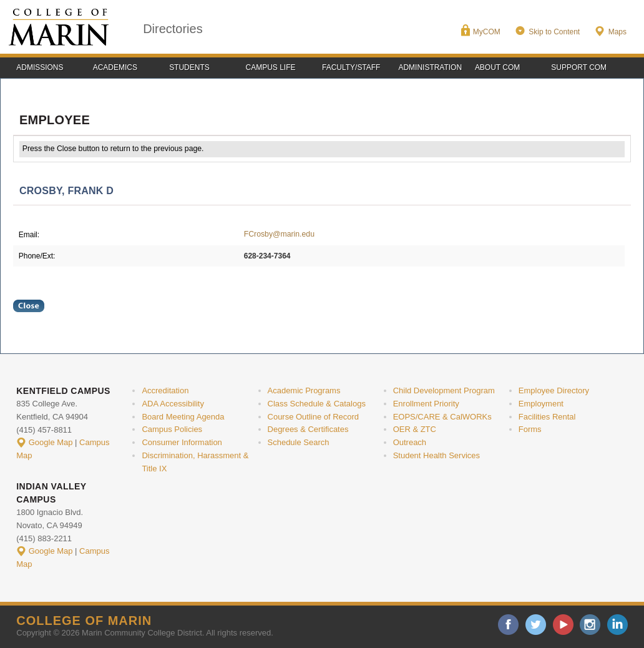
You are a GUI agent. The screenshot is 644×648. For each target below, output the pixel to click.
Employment (541, 404)
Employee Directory (554, 390)
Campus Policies (172, 429)
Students (189, 67)
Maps (617, 32)
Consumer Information (182, 442)
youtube (563, 625)
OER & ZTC (415, 429)
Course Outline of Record (314, 417)
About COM (497, 67)
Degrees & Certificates (308, 429)
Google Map (51, 442)
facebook (508, 625)
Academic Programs (304, 390)
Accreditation (165, 390)
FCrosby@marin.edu (279, 234)
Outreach (410, 442)
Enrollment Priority (426, 404)
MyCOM (487, 32)
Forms (530, 429)
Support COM (579, 67)
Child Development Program (444, 390)
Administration (430, 67)
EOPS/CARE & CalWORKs (442, 417)
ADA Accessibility (173, 404)
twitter (536, 625)
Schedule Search (299, 442)
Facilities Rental (547, 417)
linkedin (617, 625)
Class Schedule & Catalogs (317, 404)
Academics (115, 67)
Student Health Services (437, 455)
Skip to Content (554, 32)
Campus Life (271, 67)
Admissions (40, 67)
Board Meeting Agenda (183, 417)
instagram (590, 625)
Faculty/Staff (351, 67)
